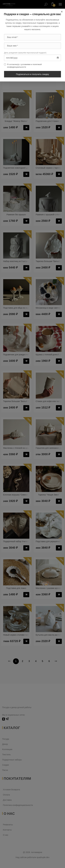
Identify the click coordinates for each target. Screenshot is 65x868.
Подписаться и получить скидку (32, 74)
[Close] (62, 12)
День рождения (25, 53)
